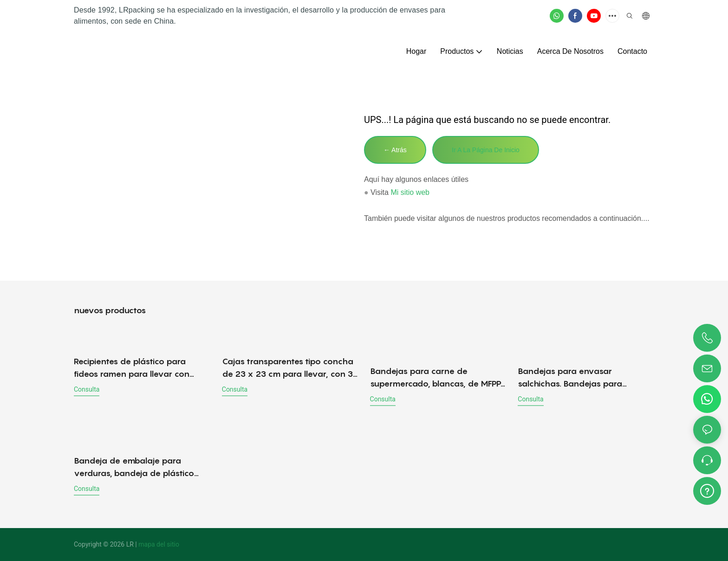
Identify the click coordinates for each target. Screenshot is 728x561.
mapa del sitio (159, 544)
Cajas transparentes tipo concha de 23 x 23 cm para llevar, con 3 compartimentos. (288, 368)
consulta (87, 389)
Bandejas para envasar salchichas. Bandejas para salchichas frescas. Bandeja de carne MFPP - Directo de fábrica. (581, 378)
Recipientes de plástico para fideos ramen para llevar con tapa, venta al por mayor (132, 368)
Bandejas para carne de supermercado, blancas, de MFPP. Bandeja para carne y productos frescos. (436, 378)
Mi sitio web (410, 192)
